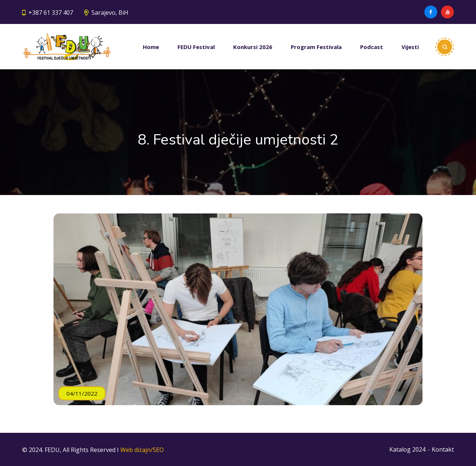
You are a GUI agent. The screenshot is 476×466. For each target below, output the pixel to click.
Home (151, 47)
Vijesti (410, 47)
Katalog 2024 (407, 449)
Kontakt (443, 449)
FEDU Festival (196, 47)
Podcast (372, 47)
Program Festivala (316, 47)
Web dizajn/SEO (142, 450)
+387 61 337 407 (51, 13)
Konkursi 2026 (253, 47)
